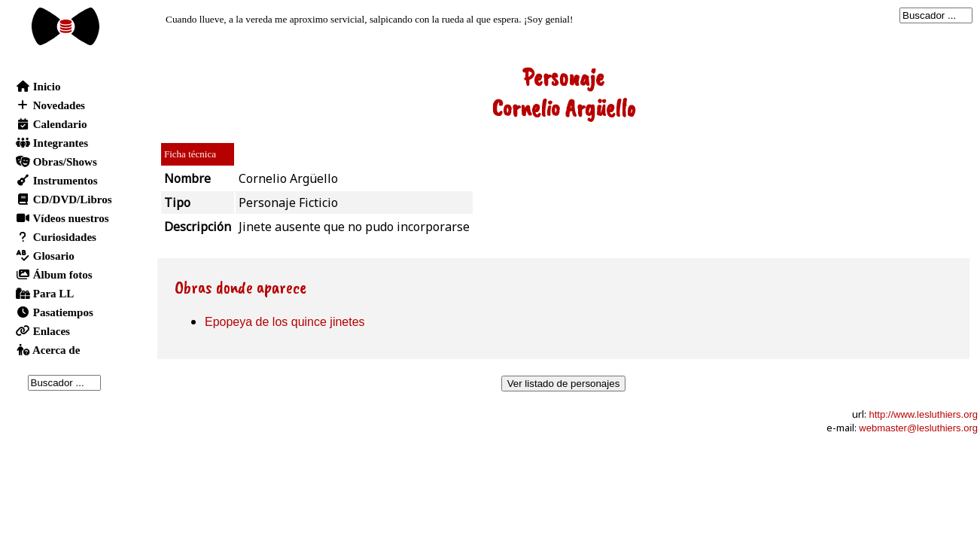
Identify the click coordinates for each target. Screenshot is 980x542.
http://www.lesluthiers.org (923, 414)
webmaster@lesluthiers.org (918, 428)
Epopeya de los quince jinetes (285, 322)
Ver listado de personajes (564, 384)
